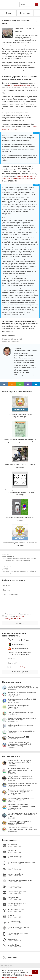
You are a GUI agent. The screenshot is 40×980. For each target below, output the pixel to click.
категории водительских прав (19, 85)
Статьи (8, 13)
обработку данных (24, 667)
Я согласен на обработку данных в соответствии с (18, 616)
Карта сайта (5, 968)
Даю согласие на (20, 667)
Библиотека (25, 13)
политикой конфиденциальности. (17, 977)
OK (35, 972)
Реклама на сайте (7, 966)
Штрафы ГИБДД (14, 341)
